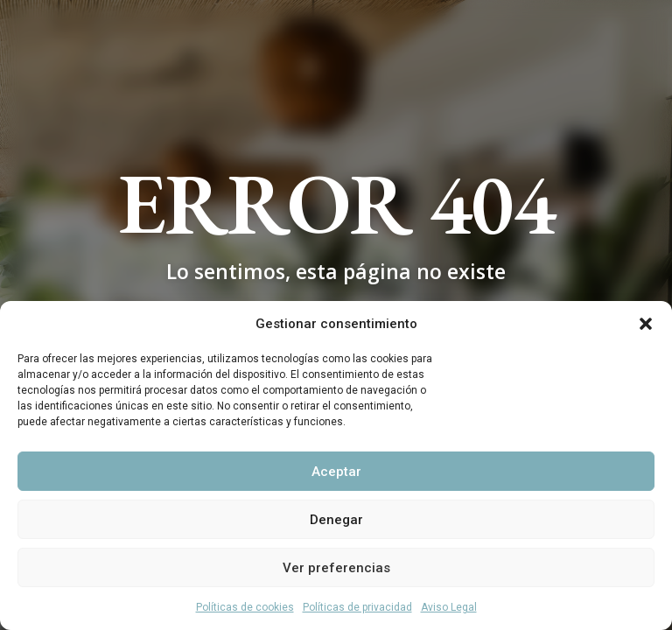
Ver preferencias (336, 568)
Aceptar (336, 472)
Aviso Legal (449, 607)
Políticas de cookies (245, 607)
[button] (646, 324)
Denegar (336, 520)
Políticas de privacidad (357, 607)
